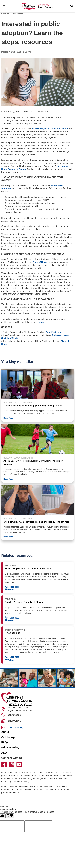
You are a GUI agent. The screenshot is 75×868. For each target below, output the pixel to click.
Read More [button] (8, 418)
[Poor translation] (10, 816)
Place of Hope (40, 262)
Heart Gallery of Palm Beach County (50, 129)
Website (10, 590)
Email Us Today (15, 727)
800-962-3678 (12, 587)
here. (41, 322)
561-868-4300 (12, 618)
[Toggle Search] (72, 6)
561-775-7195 (12, 657)
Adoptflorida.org (54, 332)
